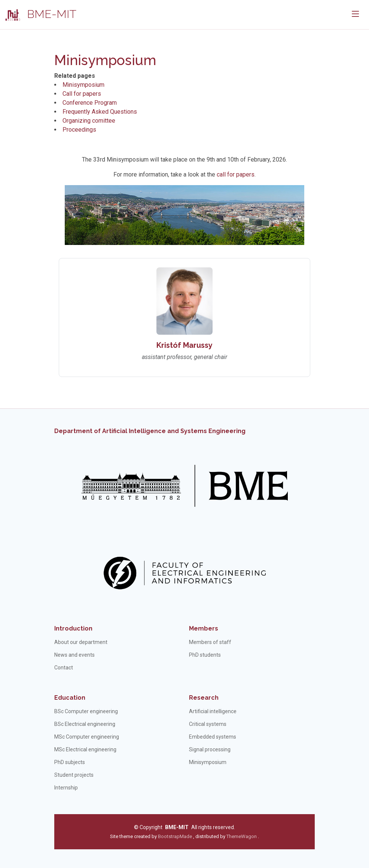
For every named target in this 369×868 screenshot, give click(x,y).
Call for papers (82, 94)
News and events (74, 655)
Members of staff (210, 642)
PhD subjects (70, 762)
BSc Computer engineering (86, 711)
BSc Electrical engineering (85, 724)
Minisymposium (83, 85)
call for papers (236, 174)
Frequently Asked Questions (100, 112)
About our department (81, 642)
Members (204, 628)
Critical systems (208, 724)
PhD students (205, 655)
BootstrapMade (175, 836)
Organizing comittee (89, 121)
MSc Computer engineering (87, 737)
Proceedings (79, 130)
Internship (66, 788)
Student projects (74, 775)
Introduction (73, 628)
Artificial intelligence (213, 711)
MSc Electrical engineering (85, 749)
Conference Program (90, 103)
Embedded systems (213, 737)
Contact (64, 668)
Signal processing (210, 749)
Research (204, 698)
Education (70, 698)
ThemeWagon (242, 836)
